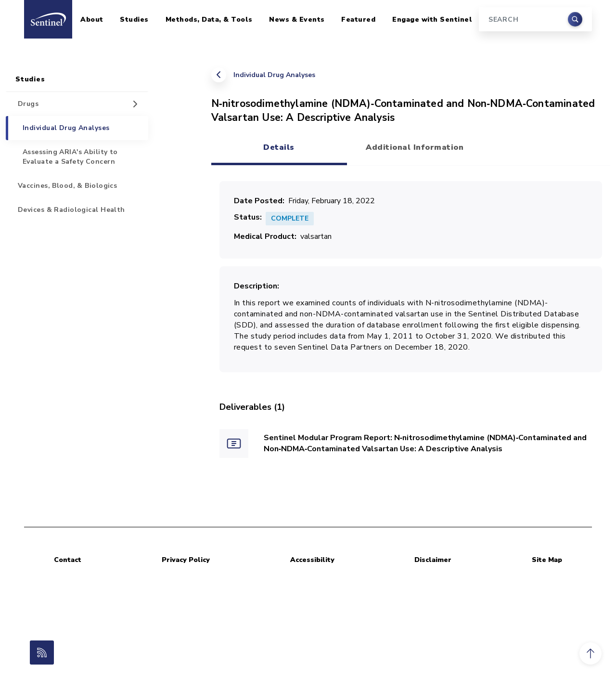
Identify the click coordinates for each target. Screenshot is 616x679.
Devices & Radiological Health (71, 210)
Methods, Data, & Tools (209, 20)
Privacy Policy (186, 560)
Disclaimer (433, 560)
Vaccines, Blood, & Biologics (67, 186)
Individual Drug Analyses (274, 75)
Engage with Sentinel (432, 20)
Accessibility (312, 560)
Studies (134, 20)
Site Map (547, 560)
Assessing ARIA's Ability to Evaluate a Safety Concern (70, 157)
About (92, 20)
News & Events (297, 20)
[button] (590, 653)
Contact (68, 560)
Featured (358, 20)
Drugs (28, 104)
